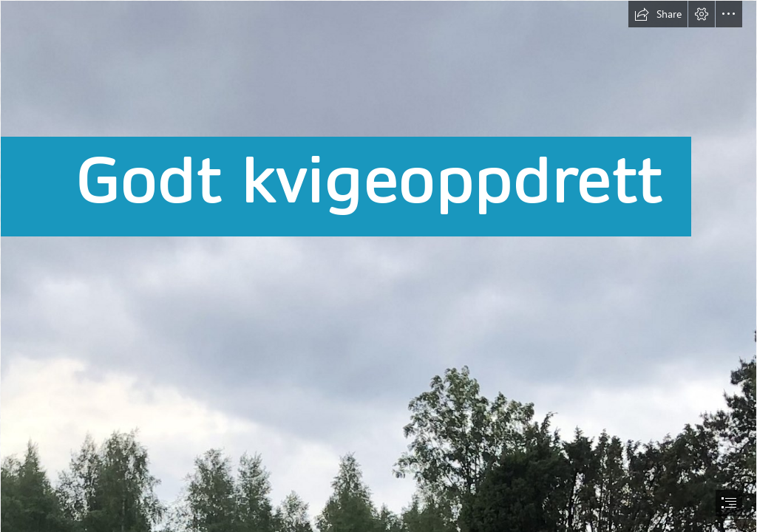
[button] (658, 14)
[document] (378, 266)
